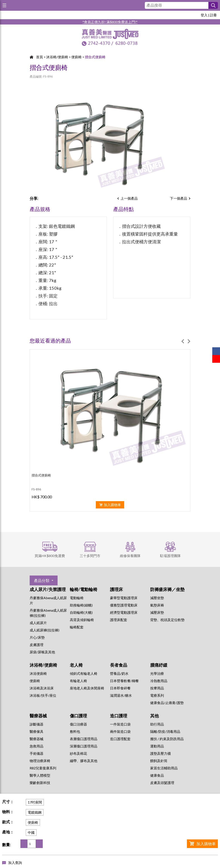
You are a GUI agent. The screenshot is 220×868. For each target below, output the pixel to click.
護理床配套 (119, 620)
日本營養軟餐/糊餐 (124, 681)
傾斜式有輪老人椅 (84, 673)
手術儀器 (37, 753)
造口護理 (119, 716)
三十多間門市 (90, 556)
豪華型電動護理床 (124, 598)
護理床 (116, 589)
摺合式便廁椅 (95, 57)
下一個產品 (179, 198)
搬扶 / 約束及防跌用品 (167, 739)
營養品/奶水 (119, 673)
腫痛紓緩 (159, 665)
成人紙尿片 (38, 623)
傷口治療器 (78, 724)
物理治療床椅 (40, 761)
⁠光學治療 (157, 673)
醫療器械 (38, 716)
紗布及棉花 (78, 753)
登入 (204, 15)
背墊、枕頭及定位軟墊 (167, 620)
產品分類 (42, 580)
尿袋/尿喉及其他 (42, 652)
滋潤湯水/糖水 (121, 695)
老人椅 (76, 665)
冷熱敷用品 (159, 681)
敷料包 (75, 731)
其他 (154, 716)
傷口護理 (78, 716)
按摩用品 (157, 688)
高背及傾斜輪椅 (82, 620)
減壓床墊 (157, 612)
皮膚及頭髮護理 (162, 783)
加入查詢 (15, 863)
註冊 (213, 15)
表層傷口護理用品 (84, 739)
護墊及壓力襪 (160, 753)
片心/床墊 (37, 637)
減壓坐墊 (157, 598)
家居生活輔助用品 (164, 768)
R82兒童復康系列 (43, 768)
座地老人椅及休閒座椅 (87, 688)
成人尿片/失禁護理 (48, 589)
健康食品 (157, 775)
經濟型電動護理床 (124, 612)
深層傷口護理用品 (84, 746)
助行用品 (157, 724)
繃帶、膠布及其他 (84, 761)
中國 (31, 832)
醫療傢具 (37, 731)
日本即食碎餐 (120, 688)
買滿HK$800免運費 (50, 556)
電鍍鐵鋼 (35, 812)
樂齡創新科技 (40, 783)
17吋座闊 (35, 802)
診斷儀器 (37, 724)
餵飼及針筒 (159, 761)
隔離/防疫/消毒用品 (165, 731)
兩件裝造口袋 (120, 731)
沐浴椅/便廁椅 (57, 57)
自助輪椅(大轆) (81, 612)
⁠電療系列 (157, 695)
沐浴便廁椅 (38, 673)
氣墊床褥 (157, 605)
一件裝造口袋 (120, 724)
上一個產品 (129, 198)
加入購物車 (206, 844)
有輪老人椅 (78, 681)
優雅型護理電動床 (124, 605)
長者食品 (119, 665)
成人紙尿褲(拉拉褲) (44, 630)
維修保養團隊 (130, 556)
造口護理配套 (120, 739)
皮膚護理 (37, 645)
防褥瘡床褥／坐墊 (167, 589)
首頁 (40, 57)
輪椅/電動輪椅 (84, 589)
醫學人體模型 (40, 775)
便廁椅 (76, 57)
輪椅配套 (77, 627)
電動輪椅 (77, 598)
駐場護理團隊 (170, 556)
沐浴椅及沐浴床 (42, 688)
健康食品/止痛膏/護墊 (167, 703)
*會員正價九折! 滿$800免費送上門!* (110, 22)
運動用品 (157, 746)
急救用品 (37, 746)
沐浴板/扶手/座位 (43, 695)
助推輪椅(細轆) (81, 605)
